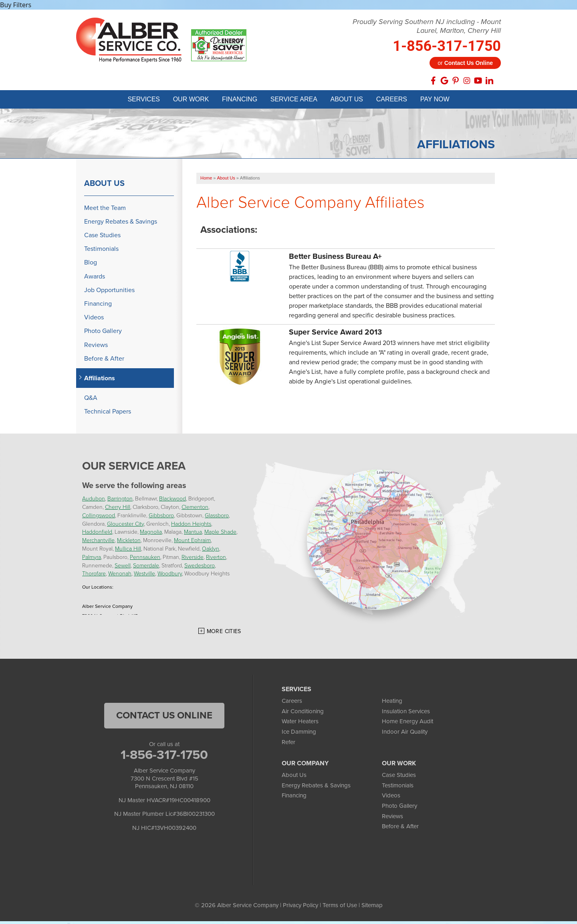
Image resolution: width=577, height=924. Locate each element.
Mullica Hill (128, 551)
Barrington (120, 501)
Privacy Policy (301, 908)
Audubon (94, 501)
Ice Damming (299, 734)
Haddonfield (97, 534)
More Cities (224, 634)
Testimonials (101, 251)
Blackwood (172, 501)
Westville (144, 576)
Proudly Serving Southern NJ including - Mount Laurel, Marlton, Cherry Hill (427, 26)
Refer (288, 745)
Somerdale (146, 568)
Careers (292, 704)
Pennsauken (145, 560)
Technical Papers (108, 414)
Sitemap (372, 908)
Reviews (96, 347)
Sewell (123, 568)
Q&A (91, 400)
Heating (392, 704)
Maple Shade (220, 534)
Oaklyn (211, 551)
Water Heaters (300, 724)
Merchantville (98, 543)
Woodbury (170, 576)
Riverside (193, 560)
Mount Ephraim (192, 543)
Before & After (104, 361)
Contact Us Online (164, 718)
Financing (98, 306)
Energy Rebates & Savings (121, 224)
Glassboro (217, 518)
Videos (94, 320)
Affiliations (100, 381)
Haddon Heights (191, 526)
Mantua (193, 534)
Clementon (195, 509)
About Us (104, 186)
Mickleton (129, 543)
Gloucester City (125, 526)
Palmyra (92, 560)
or (465, 63)
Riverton (216, 560)
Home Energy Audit (408, 724)
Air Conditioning (303, 714)
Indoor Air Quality (405, 734)
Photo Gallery (103, 334)
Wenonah (120, 576)
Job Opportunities (109, 293)
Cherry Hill (118, 509)
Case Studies (102, 238)
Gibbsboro (161, 518)
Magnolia (151, 534)
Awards (95, 279)
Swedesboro (200, 568)
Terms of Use (340, 908)
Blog (91, 265)
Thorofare (94, 576)
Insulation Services (406, 714)
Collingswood (99, 518)
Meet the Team (105, 211)
